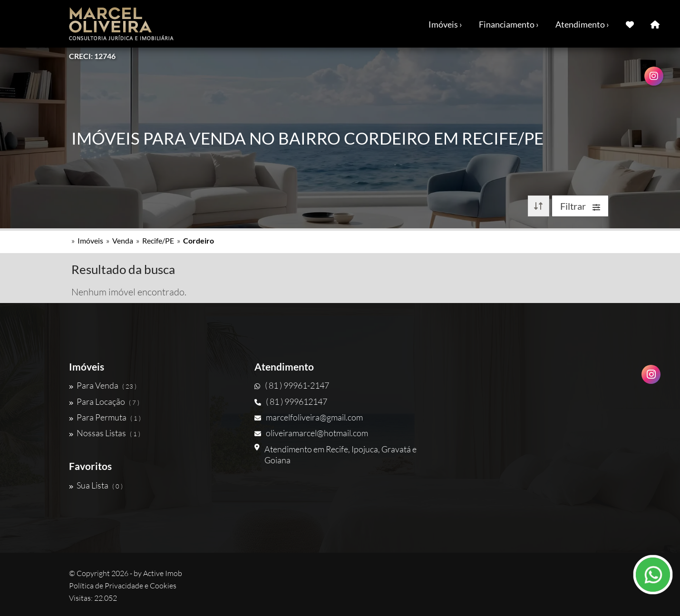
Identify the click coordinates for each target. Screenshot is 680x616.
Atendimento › (582, 24)
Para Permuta (105, 417)
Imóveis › (445, 24)
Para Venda (103, 385)
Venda (123, 240)
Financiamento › (509, 24)
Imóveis (90, 240)
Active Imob (163, 573)
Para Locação (104, 401)
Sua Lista (96, 485)
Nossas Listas (105, 433)
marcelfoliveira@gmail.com (309, 417)
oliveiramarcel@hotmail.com (311, 433)
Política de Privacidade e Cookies (123, 586)
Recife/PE (158, 240)
